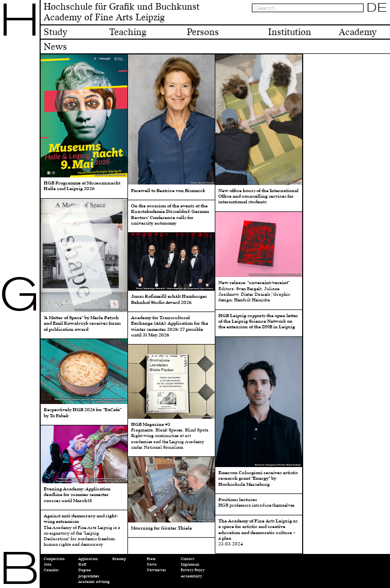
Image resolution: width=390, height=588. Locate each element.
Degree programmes (89, 573)
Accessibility (191, 576)
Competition (54, 559)
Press (151, 559)
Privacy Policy (193, 570)
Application (88, 559)
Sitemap (119, 559)
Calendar (51, 570)
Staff (82, 564)
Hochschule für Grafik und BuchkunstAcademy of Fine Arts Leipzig (122, 12)
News (152, 564)
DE (377, 8)
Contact (188, 559)
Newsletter (156, 570)
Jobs (47, 564)
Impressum (190, 564)
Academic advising (94, 582)
